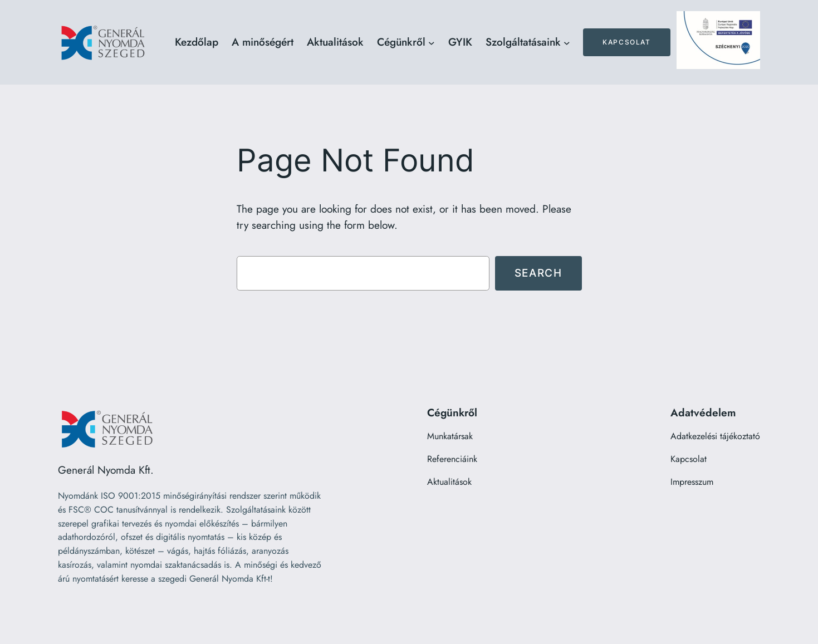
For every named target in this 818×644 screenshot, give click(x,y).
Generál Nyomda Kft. (106, 470)
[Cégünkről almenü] (432, 42)
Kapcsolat (626, 42)
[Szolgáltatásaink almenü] (567, 42)
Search (538, 273)
